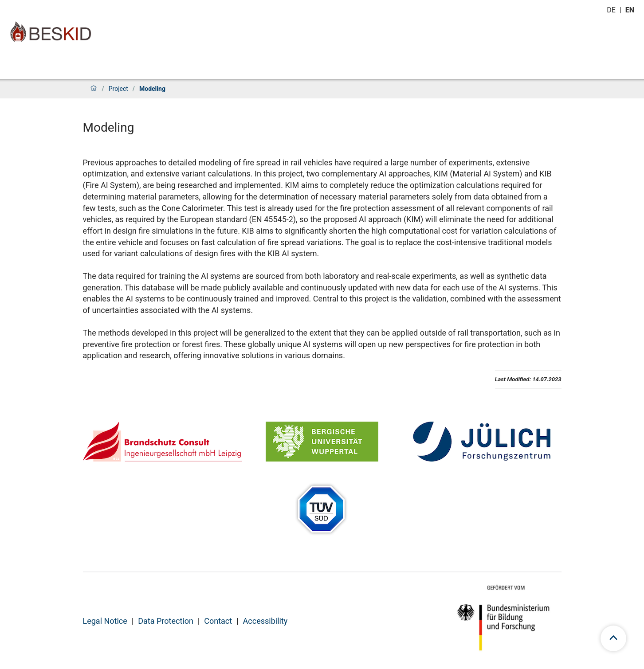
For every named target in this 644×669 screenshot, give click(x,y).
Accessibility (265, 621)
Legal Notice (105, 621)
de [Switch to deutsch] (612, 10)
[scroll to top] (613, 638)
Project (118, 89)
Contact (218, 621)
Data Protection (166, 621)
